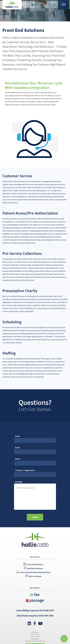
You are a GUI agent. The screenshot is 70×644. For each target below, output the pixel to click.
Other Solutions (35, 576)
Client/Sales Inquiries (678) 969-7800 (35, 616)
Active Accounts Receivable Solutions (35, 572)
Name (35, 438)
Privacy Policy (35, 634)
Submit (35, 517)
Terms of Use (35, 637)
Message (35, 495)
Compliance (35, 639)
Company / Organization (35, 472)
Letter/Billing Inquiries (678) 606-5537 (35, 610)
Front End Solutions (35, 564)
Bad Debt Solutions (35, 568)
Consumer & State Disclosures (35, 641)
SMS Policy (35, 632)
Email (35, 450)
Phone (35, 461)
